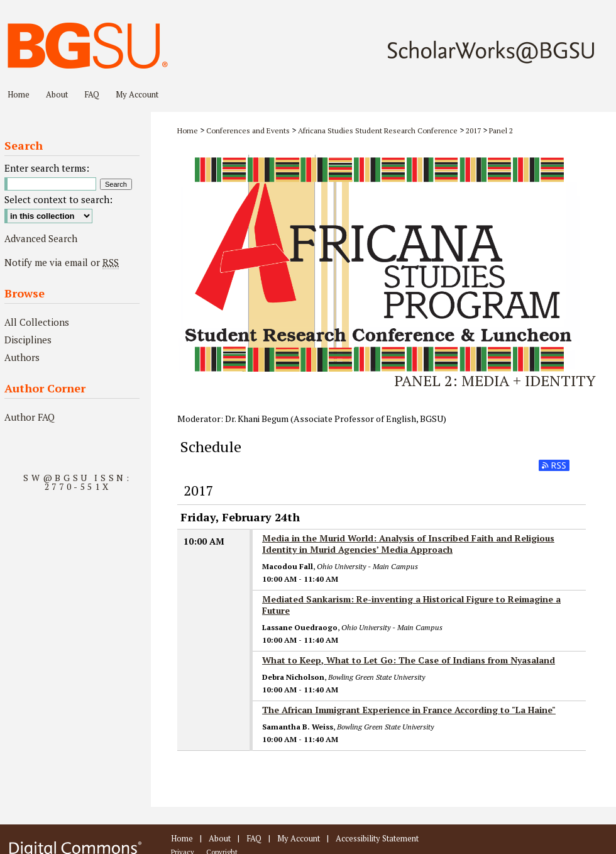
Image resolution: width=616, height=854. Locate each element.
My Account (299, 838)
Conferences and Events (248, 130)
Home (188, 130)
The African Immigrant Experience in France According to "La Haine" (409, 710)
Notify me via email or (62, 262)
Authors (22, 357)
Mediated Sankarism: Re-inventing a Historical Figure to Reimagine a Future (411, 605)
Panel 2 (501, 130)
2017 (473, 130)
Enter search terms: (47, 168)
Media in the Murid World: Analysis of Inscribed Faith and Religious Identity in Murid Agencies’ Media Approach (408, 544)
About (220, 838)
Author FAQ (30, 417)
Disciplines (28, 340)
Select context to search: (58, 199)
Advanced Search (41, 238)
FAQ (254, 838)
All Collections (37, 322)
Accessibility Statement (377, 838)
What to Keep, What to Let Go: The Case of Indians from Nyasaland (409, 660)
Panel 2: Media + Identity (495, 380)
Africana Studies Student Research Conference (378, 130)
